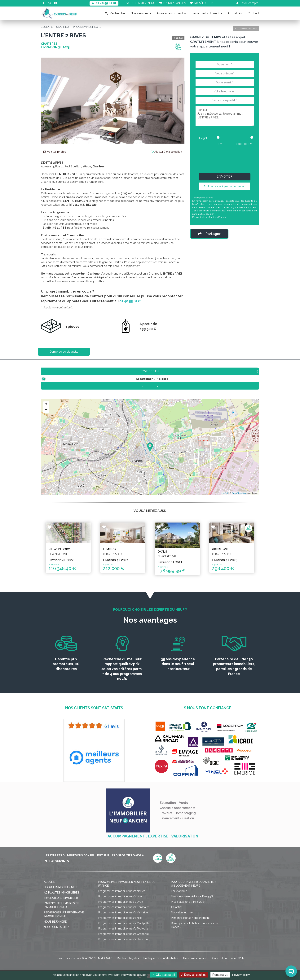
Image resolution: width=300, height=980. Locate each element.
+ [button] (46, 405)
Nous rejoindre (55, 922)
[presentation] (225, 158)
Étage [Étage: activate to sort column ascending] (152, 371)
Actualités (235, 13)
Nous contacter (56, 927)
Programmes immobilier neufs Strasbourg (124, 940)
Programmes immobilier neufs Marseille (123, 913)
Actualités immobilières (62, 893)
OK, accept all (163, 975)
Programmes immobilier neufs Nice (120, 918)
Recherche (115, 13)
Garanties (177, 907)
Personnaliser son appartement (190, 918)
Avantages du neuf (171, 13)
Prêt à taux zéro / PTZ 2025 (188, 902)
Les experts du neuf (207, 13)
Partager (209, 234)
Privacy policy (241, 975)
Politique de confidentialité (161, 959)
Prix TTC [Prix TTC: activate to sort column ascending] (128, 371)
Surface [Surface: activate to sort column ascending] (103, 371)
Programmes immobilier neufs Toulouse (123, 929)
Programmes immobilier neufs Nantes (122, 891)
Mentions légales (217, 217)
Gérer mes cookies (195, 959)
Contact (253, 13)
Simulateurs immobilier (61, 898)
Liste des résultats (246, 29)
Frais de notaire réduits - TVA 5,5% (192, 897)
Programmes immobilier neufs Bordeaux (124, 907)
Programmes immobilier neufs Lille (120, 897)
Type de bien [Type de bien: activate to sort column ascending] (65, 371)
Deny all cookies (194, 975)
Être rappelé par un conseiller (225, 186)
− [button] (46, 410)
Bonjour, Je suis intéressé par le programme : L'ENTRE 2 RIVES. (225, 116)
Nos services (141, 13)
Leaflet (225, 493)
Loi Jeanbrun (179, 891)
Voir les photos (55, 152)
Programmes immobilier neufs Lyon (121, 902)
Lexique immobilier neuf (61, 888)
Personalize (220, 975)
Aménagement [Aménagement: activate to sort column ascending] (181, 371)
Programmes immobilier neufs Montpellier (125, 924)
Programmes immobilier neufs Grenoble (124, 934)
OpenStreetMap (239, 493)
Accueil (49, 882)
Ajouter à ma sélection (166, 152)
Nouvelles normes (182, 913)
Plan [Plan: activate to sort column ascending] (209, 371)
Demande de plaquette (64, 352)
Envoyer (225, 177)
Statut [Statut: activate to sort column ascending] (230, 371)
